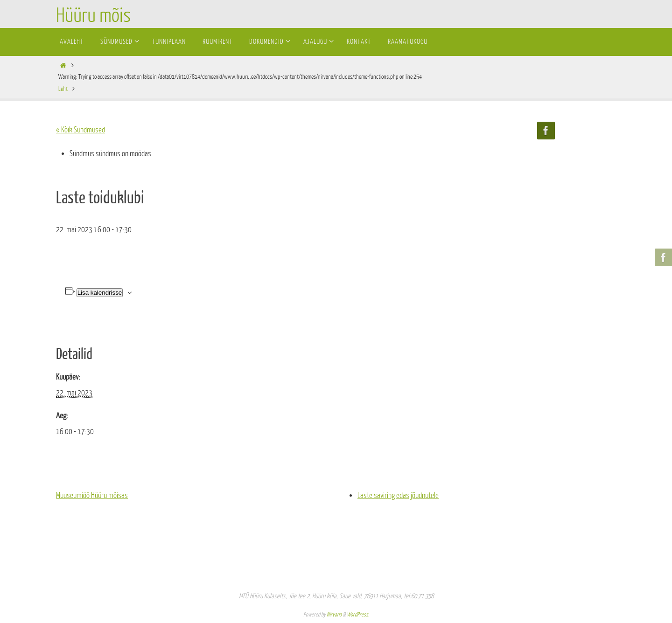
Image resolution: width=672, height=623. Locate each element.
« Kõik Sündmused (80, 130)
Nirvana (334, 615)
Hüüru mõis (93, 16)
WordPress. (358, 615)
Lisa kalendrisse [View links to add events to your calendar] (100, 293)
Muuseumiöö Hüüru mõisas (92, 495)
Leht (63, 89)
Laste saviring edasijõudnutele (398, 495)
